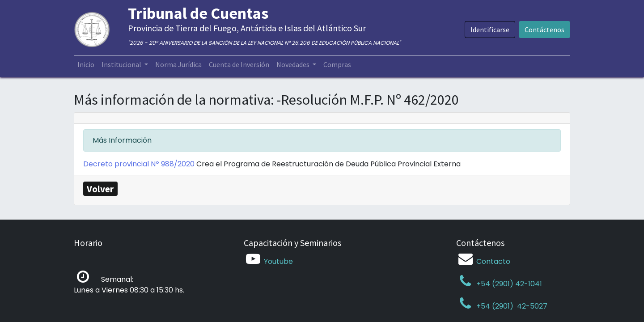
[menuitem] (86, 64)
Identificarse (490, 30)
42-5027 (531, 306)
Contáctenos (544, 30)
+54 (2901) (486, 306)
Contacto (493, 261)
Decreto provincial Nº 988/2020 (140, 164)
